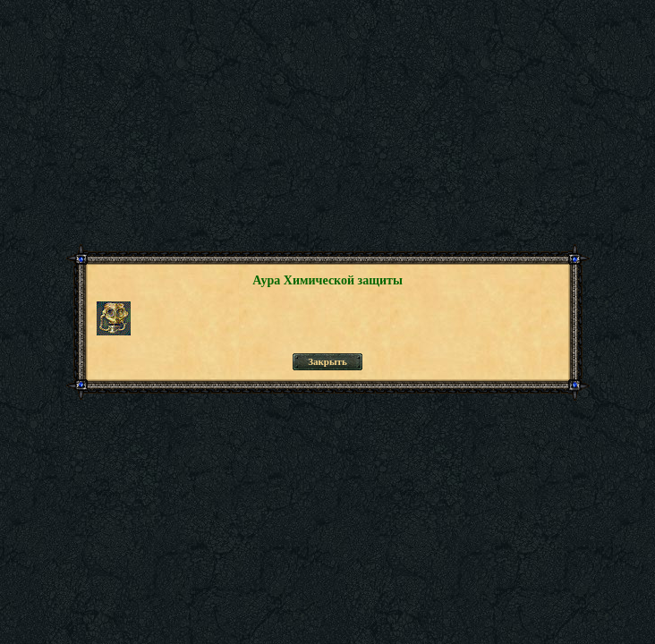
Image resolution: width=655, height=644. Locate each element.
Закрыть (327, 361)
